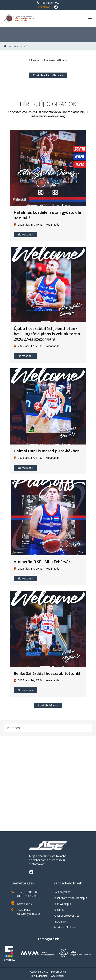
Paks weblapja (62, 904)
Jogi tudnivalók (39, 976)
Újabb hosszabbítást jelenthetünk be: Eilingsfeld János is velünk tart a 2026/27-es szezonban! (47, 334)
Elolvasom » (25, 234)
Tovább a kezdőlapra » (48, 75)
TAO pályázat (62, 892)
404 (26, 46)
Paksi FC (59, 910)
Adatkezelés (58, 976)
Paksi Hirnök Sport (65, 927)
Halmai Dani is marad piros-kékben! (47, 451)
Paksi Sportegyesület (66, 916)
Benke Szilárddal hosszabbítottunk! (47, 673)
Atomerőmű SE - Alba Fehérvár (42, 562)
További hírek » (48, 705)
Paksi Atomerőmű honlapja (70, 898)
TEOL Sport (60, 921)
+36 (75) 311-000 (48, 3)
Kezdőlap (44, 7)
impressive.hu (58, 972)
